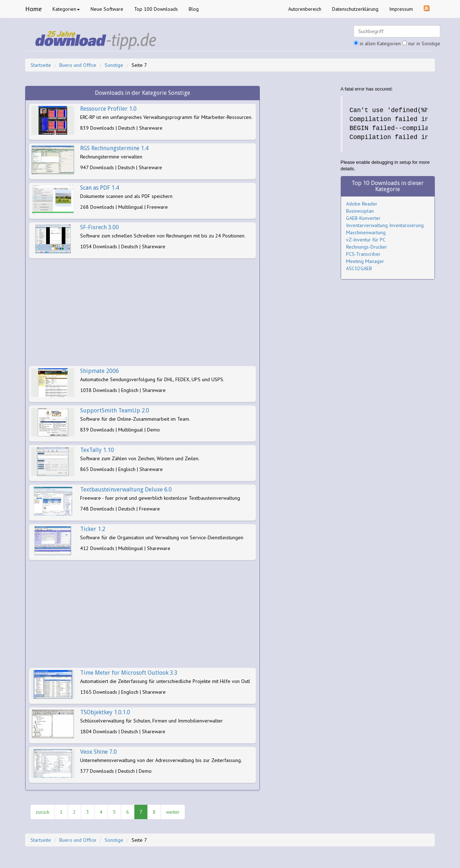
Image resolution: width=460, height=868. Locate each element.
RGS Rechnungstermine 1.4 (114, 148)
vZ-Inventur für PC (366, 240)
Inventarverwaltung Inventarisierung (385, 225)
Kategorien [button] (66, 9)
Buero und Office (78, 65)
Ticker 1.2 (93, 529)
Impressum (401, 9)
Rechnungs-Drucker (367, 247)
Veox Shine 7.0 (98, 752)
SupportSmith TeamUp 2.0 (115, 410)
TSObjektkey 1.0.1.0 (105, 712)
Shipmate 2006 (100, 371)
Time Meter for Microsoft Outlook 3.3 (129, 673)
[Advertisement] (142, 312)
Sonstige (114, 65)
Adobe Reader (362, 204)
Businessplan (360, 211)
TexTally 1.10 (97, 450)
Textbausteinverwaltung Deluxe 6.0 (126, 490)
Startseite (41, 65)
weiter (173, 812)
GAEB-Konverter (363, 218)
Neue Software (107, 9)
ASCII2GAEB (359, 268)
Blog (194, 9)
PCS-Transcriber (363, 254)
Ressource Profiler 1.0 (108, 109)
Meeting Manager (365, 261)
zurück (42, 812)
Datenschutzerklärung (355, 9)
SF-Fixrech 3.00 (100, 227)
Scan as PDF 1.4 (100, 188)
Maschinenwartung (366, 232)
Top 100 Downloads (156, 9)
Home (33, 9)
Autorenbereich (305, 9)
